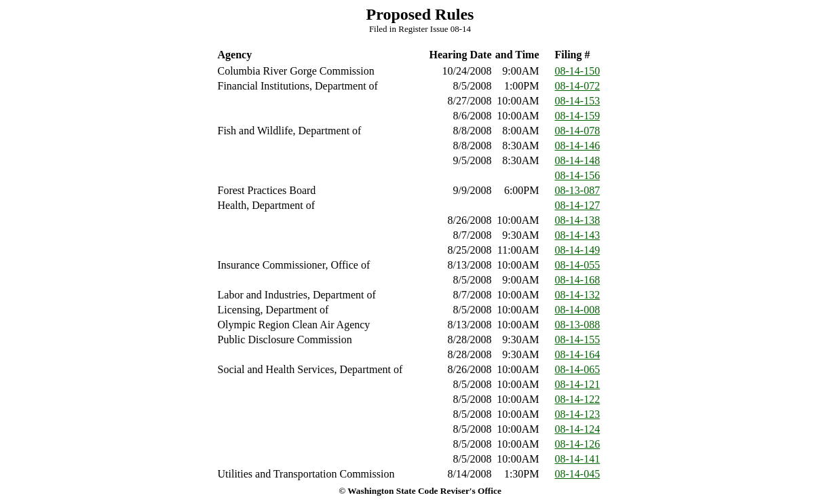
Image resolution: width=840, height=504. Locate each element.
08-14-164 (578, 354)
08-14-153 (578, 101)
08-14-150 (578, 71)
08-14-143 (578, 235)
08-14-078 (578, 131)
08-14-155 (578, 340)
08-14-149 (578, 250)
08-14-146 (578, 146)
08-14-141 (578, 459)
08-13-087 (578, 190)
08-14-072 (578, 86)
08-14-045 (578, 474)
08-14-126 (578, 444)
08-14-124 (578, 429)
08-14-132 (578, 295)
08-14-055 (578, 265)
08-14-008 (578, 310)
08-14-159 (578, 116)
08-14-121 (578, 384)
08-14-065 (578, 369)
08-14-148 (578, 160)
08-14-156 (578, 175)
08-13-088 (578, 325)
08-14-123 (578, 414)
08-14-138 (578, 220)
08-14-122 (578, 399)
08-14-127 (578, 205)
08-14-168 (578, 280)
